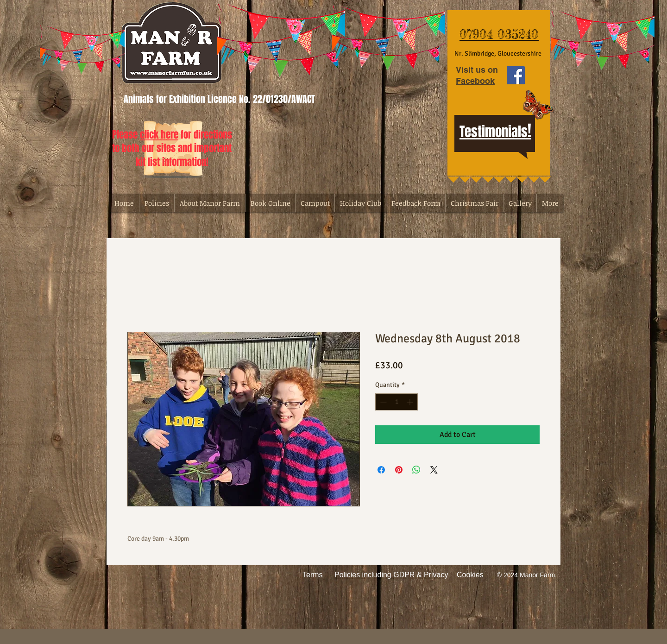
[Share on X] (434, 470)
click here (159, 135)
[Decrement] (382, 402)
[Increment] (411, 402)
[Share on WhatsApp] (416, 470)
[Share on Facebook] (381, 470)
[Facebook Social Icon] (516, 75)
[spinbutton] (396, 402)
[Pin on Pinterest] (399, 470)
